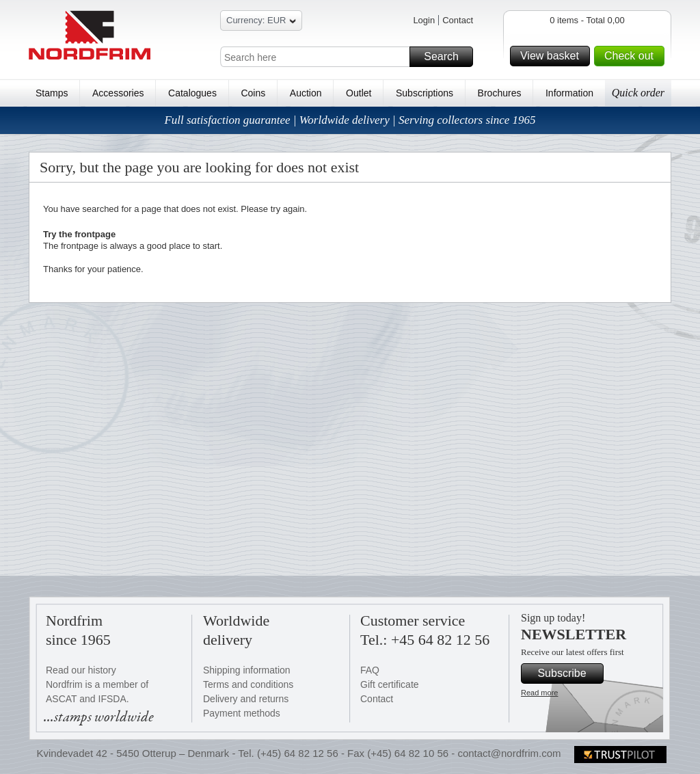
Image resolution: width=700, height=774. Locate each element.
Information (569, 93)
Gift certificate (390, 684)
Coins (253, 93)
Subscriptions (425, 93)
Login (424, 20)
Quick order (638, 93)
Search (446, 57)
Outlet (359, 93)
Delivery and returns (246, 699)
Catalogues (192, 93)
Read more (539, 693)
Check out (632, 56)
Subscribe (568, 673)
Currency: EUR (261, 22)
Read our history (81, 670)
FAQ (370, 670)
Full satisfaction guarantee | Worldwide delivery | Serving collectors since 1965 (350, 120)
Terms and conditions (248, 684)
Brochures (500, 93)
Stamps (52, 93)
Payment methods (242, 713)
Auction (306, 93)
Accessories (118, 93)
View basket (553, 56)
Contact (458, 20)
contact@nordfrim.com (509, 753)
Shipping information (247, 670)
